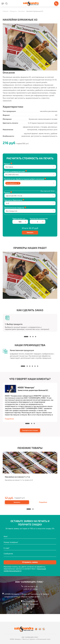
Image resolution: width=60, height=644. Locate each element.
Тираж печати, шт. (19, 218)
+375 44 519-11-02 (31, 586)
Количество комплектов (39, 218)
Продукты (13, 11)
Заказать (30, 233)
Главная (6, 11)
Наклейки (22, 11)
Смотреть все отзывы (30, 430)
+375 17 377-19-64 (30, 589)
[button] (26, 337)
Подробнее (43, 502)
